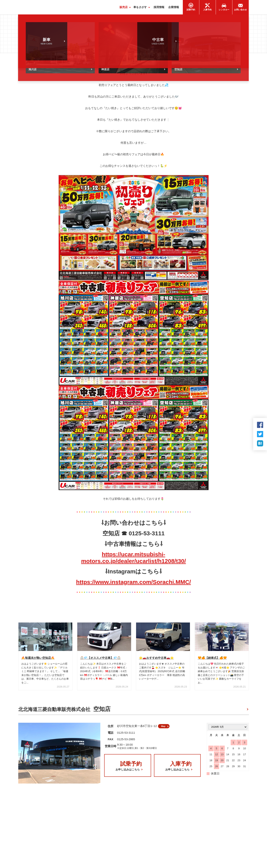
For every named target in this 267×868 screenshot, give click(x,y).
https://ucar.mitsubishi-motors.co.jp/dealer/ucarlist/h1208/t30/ (133, 559)
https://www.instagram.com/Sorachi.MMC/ (133, 584)
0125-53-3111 (126, 736)
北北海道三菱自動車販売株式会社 (64, 711)
